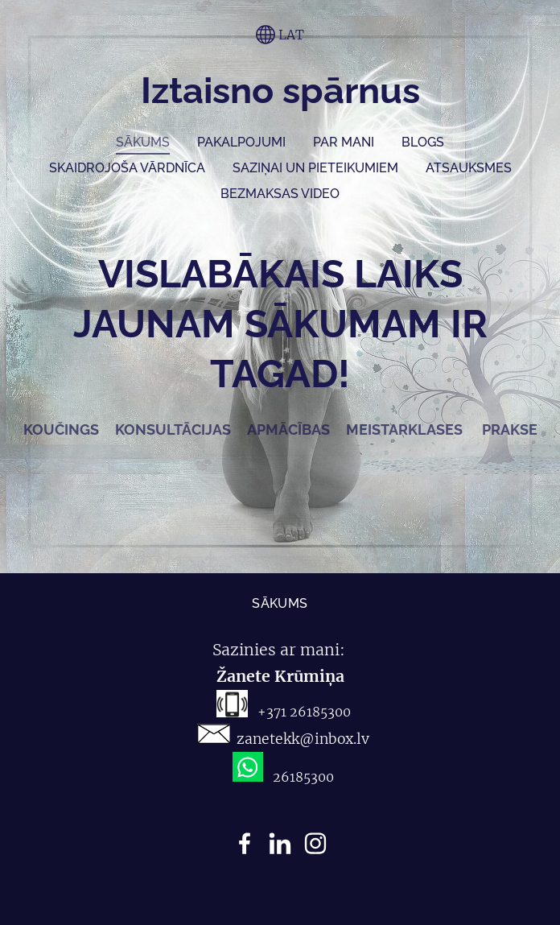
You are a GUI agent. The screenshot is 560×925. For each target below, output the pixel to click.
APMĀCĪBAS (292, 429)
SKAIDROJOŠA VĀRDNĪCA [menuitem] (127, 168)
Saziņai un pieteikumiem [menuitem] (315, 168)
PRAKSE (510, 429)
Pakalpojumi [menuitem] (241, 142)
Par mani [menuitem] (344, 142)
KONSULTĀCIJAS (173, 429)
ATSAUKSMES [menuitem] (469, 168)
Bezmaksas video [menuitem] (280, 194)
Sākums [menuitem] (143, 142)
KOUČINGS (63, 429)
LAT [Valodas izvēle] (280, 35)
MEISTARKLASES (404, 429)
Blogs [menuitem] (423, 142)
